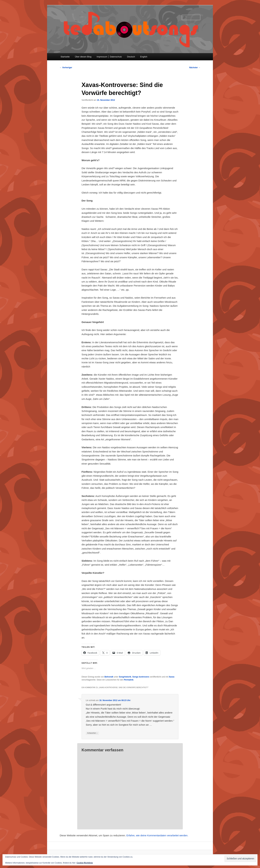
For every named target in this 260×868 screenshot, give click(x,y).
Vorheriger (66, 68)
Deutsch (131, 57)
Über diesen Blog (83, 57)
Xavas (172, 677)
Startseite (65, 57)
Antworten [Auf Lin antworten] (92, 733)
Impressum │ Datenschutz (109, 57)
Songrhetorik (125, 677)
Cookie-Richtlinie (85, 863)
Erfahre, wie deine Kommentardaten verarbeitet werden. (157, 835)
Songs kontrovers (141, 677)
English (144, 57)
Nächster (195, 68)
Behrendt (109, 677)
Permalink (129, 680)
